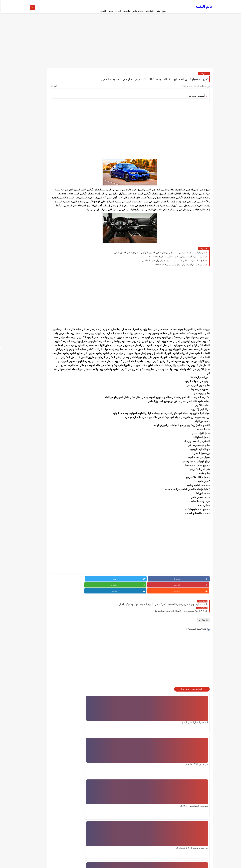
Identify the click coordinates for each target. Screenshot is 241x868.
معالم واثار (137, 11)
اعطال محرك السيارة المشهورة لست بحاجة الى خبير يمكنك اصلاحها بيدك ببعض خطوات (108, 770)
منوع (163, 11)
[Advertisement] (121, 45)
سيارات (203, 76)
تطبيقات (126, 11)
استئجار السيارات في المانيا (194, 725)
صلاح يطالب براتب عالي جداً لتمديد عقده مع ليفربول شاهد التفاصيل (173, 271)
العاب (117, 11)
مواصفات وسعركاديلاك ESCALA (191, 767)
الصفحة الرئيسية (160, 3)
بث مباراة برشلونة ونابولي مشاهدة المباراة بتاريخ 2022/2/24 (176, 267)
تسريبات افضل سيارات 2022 (111, 725)
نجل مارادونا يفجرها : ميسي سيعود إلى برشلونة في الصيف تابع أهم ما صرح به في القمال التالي (159, 263)
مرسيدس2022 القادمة (155, 725)
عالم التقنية (203, 8)
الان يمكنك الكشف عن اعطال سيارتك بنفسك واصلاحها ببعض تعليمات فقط (151, 770)
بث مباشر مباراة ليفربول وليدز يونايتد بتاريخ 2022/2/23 (179, 275)
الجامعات (148, 11)
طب (157, 11)
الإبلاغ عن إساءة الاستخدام (198, 834)
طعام (110, 11)
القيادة (103, 11)
